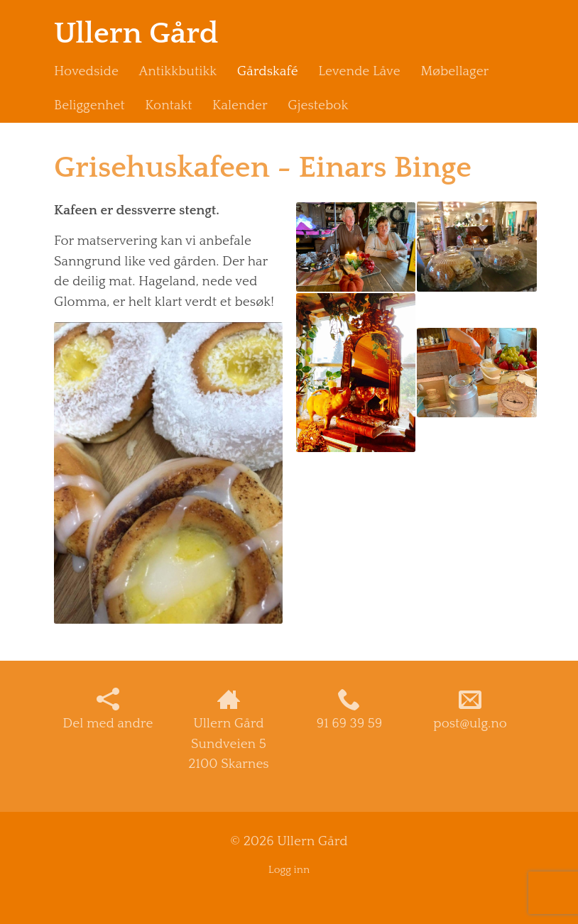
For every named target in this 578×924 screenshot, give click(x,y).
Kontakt (168, 105)
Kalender (240, 105)
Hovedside (86, 71)
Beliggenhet (89, 105)
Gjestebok (318, 105)
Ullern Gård (136, 34)
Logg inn (289, 870)
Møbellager (454, 71)
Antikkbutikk (178, 71)
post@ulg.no (470, 709)
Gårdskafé (268, 71)
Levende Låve (359, 71)
